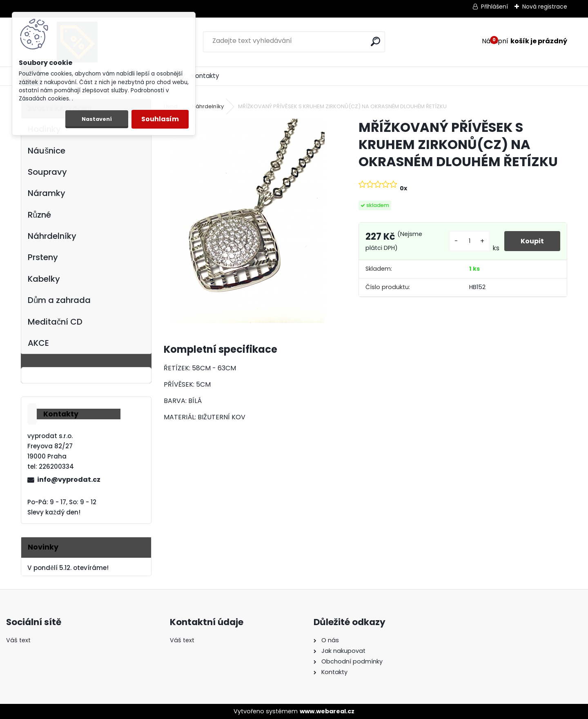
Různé (39, 215)
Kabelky (44, 279)
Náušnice (47, 151)
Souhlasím (160, 119)
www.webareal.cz (327, 711)
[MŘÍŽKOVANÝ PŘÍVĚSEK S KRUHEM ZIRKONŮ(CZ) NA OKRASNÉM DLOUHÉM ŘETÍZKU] (248, 221)
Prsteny (43, 257)
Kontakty (205, 76)
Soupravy (47, 172)
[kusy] (469, 241)
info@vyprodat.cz (69, 480)
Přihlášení (494, 7)
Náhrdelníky (52, 236)
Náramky (47, 193)
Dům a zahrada (59, 300)
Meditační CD (55, 322)
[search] (375, 41)
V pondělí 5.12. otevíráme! (68, 568)
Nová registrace (545, 7)
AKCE (38, 343)
